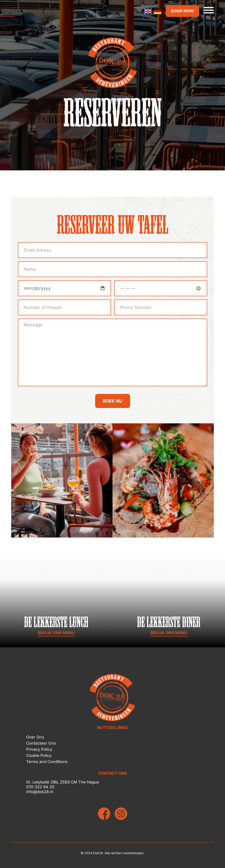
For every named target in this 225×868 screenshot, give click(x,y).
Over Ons (35, 737)
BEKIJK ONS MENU (56, 633)
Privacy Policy (39, 749)
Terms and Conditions (47, 762)
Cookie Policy (39, 755)
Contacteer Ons (41, 743)
